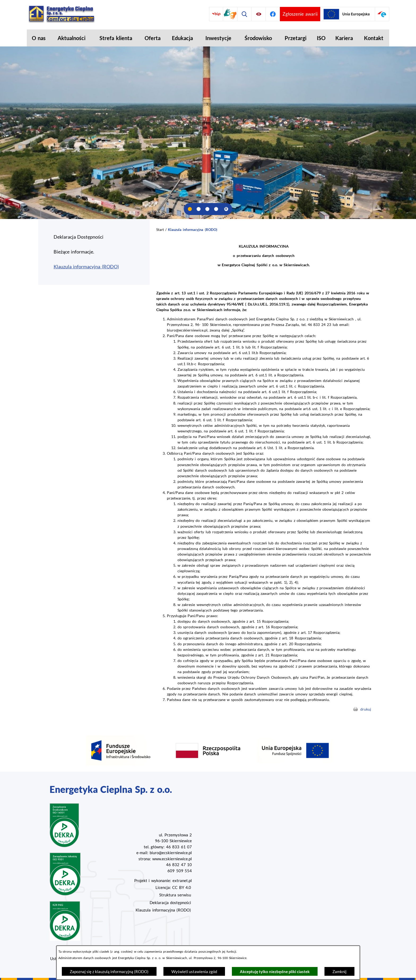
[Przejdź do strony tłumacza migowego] (230, 14)
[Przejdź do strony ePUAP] (382, 14)
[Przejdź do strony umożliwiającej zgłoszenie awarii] (300, 14)
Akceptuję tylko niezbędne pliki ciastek (275, 972)
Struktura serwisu (175, 895)
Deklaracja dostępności (170, 902)
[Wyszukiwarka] (244, 14)
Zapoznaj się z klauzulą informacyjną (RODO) (109, 972)
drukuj (366, 709)
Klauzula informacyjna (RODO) (163, 910)
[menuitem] (39, 38)
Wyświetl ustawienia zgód (194, 972)
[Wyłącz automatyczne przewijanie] (226, 209)
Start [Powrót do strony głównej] (160, 230)
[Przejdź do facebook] (273, 14)
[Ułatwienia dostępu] (259, 14)
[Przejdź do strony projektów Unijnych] (348, 14)
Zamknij (339, 972)
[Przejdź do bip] (216, 14)
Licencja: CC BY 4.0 (173, 887)
